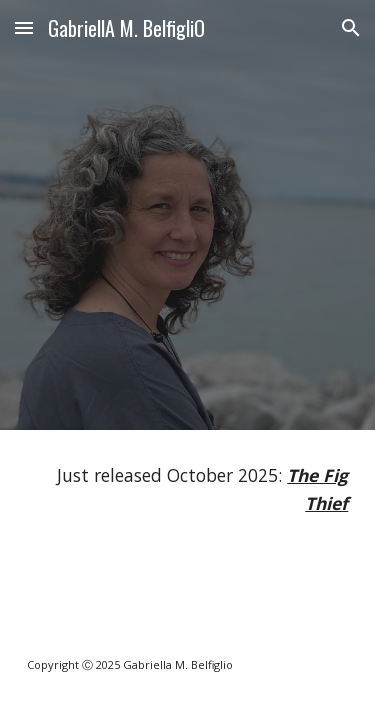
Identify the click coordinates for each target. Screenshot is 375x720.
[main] (188, 489)
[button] (24, 27)
